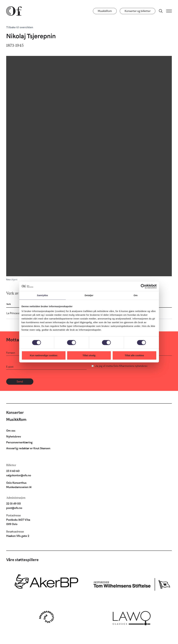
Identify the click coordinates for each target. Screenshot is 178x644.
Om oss (11, 431)
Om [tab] (136, 295)
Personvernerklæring (19, 442)
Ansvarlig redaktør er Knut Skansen (28, 448)
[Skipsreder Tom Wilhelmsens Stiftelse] (132, 583)
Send (20, 382)
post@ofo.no (14, 508)
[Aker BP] (46, 583)
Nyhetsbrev (14, 437)
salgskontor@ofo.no (19, 475)
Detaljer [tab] (89, 295)
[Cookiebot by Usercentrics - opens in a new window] (143, 286)
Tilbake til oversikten (20, 27)
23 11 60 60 (13, 471)
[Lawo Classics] (132, 617)
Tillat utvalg (89, 355)
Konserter (15, 412)
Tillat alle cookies (134, 355)
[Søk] (161, 11)
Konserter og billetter (138, 11)
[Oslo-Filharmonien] (14, 11)
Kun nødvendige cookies (44, 355)
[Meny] (169, 11)
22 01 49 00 (14, 504)
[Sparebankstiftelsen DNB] (46, 617)
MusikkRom (105, 11)
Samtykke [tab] (42, 295)
